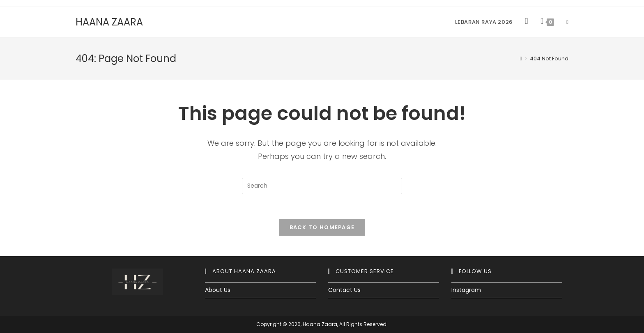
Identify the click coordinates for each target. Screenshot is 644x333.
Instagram (466, 290)
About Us (218, 290)
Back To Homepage (322, 227)
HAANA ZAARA (109, 22)
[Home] (521, 59)
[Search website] (567, 22)
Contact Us (344, 290)
